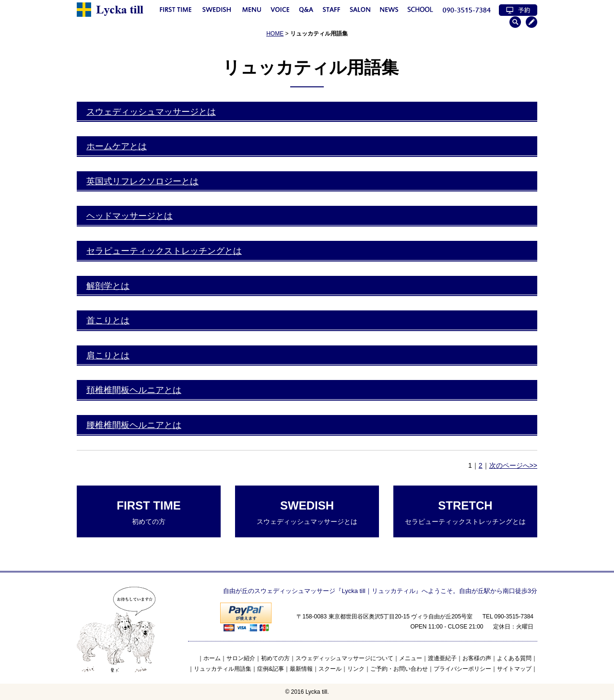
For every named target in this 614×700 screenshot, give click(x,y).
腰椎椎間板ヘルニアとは (134, 425)
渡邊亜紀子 (442, 658)
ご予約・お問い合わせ (399, 669)
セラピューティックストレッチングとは (164, 251)
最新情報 (301, 669)
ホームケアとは (117, 146)
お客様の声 (477, 658)
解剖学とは (108, 286)
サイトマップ (514, 669)
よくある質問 (514, 658)
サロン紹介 (241, 658)
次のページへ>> (513, 465)
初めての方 (149, 512)
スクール (330, 669)
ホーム (212, 658)
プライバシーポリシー (462, 669)
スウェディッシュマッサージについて (344, 658)
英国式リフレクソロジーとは (142, 181)
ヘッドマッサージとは (130, 216)
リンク (356, 669)
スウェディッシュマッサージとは (151, 112)
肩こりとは (108, 356)
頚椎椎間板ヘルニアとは (134, 390)
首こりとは (108, 320)
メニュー (411, 658)
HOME (275, 34)
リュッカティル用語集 (223, 669)
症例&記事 (271, 669)
